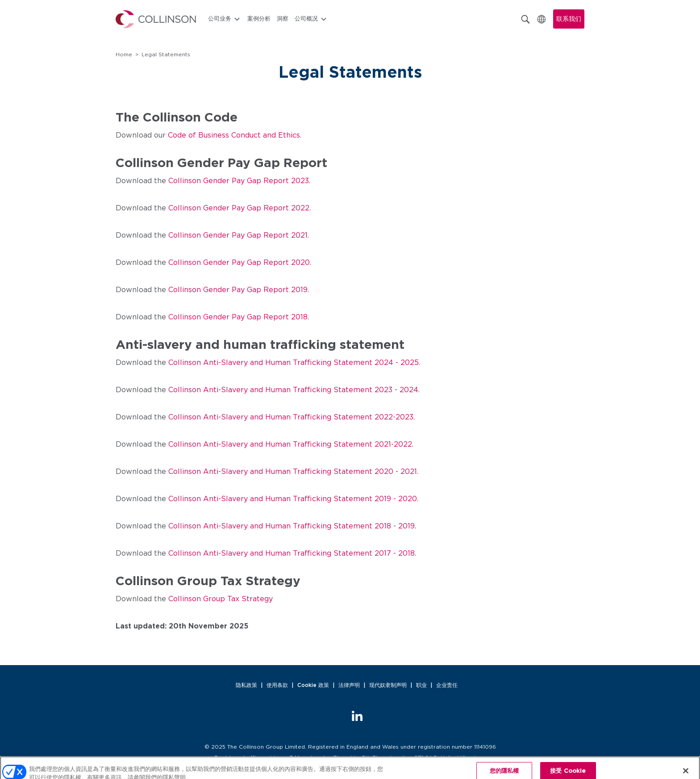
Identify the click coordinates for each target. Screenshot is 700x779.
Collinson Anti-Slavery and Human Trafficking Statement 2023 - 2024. (294, 390)
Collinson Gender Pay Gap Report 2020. (240, 263)
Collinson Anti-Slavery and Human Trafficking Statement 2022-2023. (292, 417)
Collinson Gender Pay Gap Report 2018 (238, 317)
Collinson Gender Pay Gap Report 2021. (239, 235)
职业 (421, 685)
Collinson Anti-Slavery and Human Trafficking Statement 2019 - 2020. (293, 499)
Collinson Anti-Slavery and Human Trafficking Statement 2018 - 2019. (292, 526)
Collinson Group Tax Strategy (221, 599)
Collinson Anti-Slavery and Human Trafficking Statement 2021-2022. (291, 444)
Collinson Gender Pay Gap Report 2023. (239, 181)
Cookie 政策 (313, 685)
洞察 (283, 19)
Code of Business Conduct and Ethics (234, 135)
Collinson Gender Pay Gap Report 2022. (240, 208)
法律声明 (349, 685)
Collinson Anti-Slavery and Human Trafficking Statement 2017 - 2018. (292, 553)
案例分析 (259, 19)
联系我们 (569, 19)
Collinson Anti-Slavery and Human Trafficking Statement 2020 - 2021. (293, 472)
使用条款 (277, 685)
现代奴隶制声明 (388, 685)
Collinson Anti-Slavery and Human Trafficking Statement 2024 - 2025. (294, 363)
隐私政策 (246, 685)
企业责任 (447, 685)
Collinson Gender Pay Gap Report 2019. (239, 290)
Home (124, 54)
